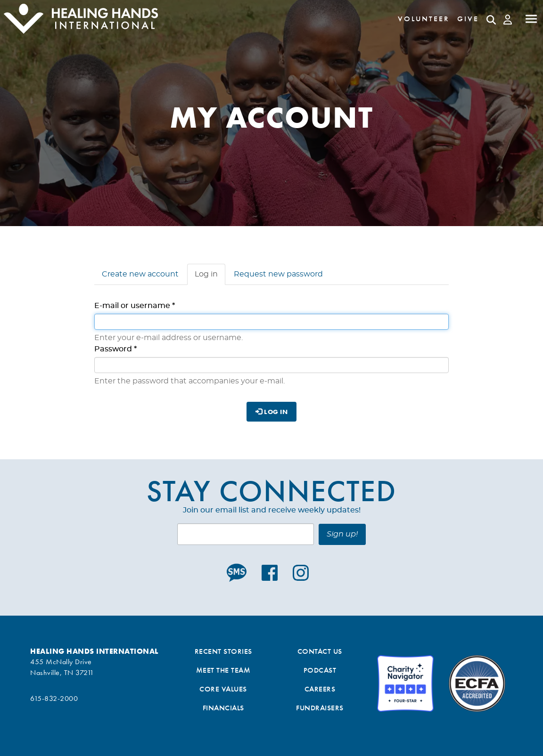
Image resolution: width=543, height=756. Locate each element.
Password (115, 349)
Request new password (278, 274)
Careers (320, 689)
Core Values (223, 689)
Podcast (320, 670)
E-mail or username (135, 306)
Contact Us (320, 651)
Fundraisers (320, 708)
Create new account (140, 274)
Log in (210, 277)
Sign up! (342, 534)
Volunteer (424, 19)
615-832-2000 (54, 698)
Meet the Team (223, 670)
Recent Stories (223, 651)
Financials (223, 708)
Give (468, 19)
